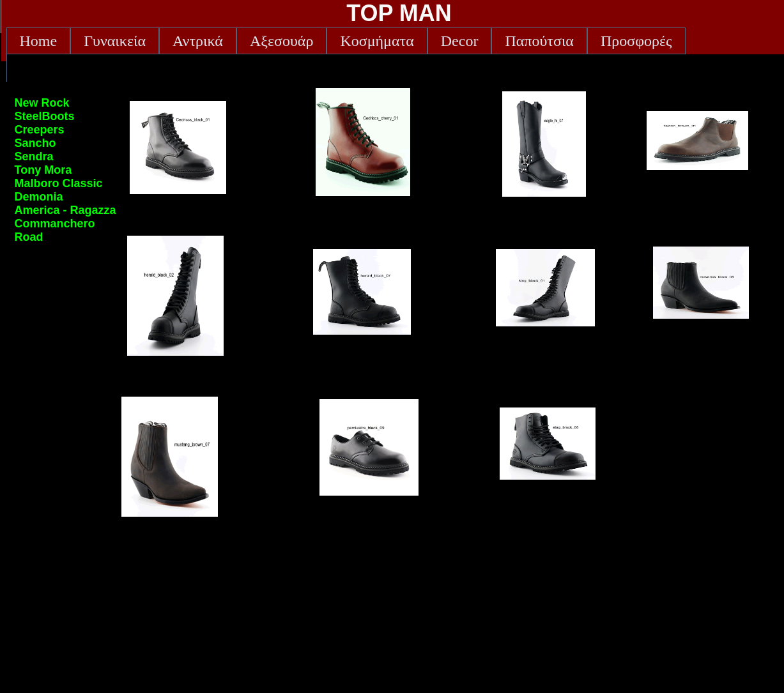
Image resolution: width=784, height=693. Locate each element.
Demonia (39, 197)
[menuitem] (39, 41)
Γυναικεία (115, 41)
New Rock (42, 103)
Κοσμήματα (377, 41)
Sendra (34, 156)
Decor (460, 41)
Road (29, 237)
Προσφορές (636, 41)
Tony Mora (43, 170)
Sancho (35, 143)
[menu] (65, 170)
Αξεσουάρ (281, 41)
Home (39, 41)
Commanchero (55, 224)
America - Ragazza (65, 210)
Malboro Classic (59, 183)
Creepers (40, 130)
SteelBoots (45, 116)
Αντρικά (198, 41)
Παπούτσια (539, 41)
